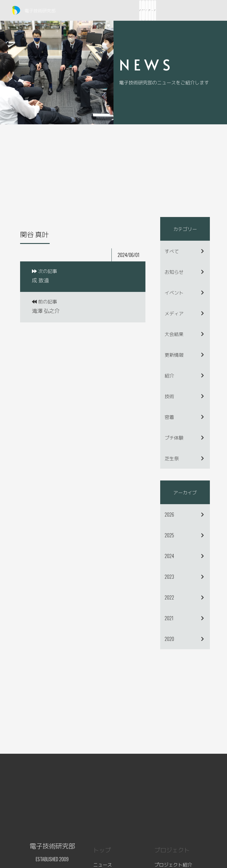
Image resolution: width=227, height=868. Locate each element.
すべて (172, 251)
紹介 (169, 375)
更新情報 (174, 355)
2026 (169, 515)
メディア (174, 313)
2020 (169, 639)
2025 (169, 535)
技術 (169, 396)
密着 (169, 417)
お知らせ (174, 272)
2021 (169, 618)
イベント (174, 292)
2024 (169, 556)
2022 (169, 597)
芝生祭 (172, 458)
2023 (169, 577)
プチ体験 (174, 438)
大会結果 (174, 334)
